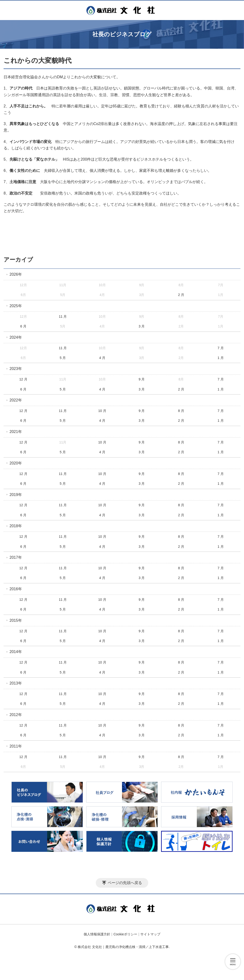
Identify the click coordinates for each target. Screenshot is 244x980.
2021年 (16, 432)
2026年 (16, 274)
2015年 (16, 620)
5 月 (63, 358)
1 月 (221, 358)
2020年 (16, 463)
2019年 (16, 495)
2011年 (16, 746)
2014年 (16, 652)
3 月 (142, 326)
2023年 (16, 369)
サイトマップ (150, 934)
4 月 (102, 358)
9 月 (142, 379)
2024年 (16, 337)
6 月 (23, 326)
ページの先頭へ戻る (125, 883)
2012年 (16, 715)
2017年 (16, 557)
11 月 (63, 316)
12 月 (23, 379)
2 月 (181, 295)
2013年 (16, 683)
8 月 (181, 411)
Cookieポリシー (125, 934)
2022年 (16, 400)
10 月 (102, 411)
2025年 (16, 306)
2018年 (16, 526)
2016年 (16, 589)
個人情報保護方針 (97, 934)
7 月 (221, 348)
